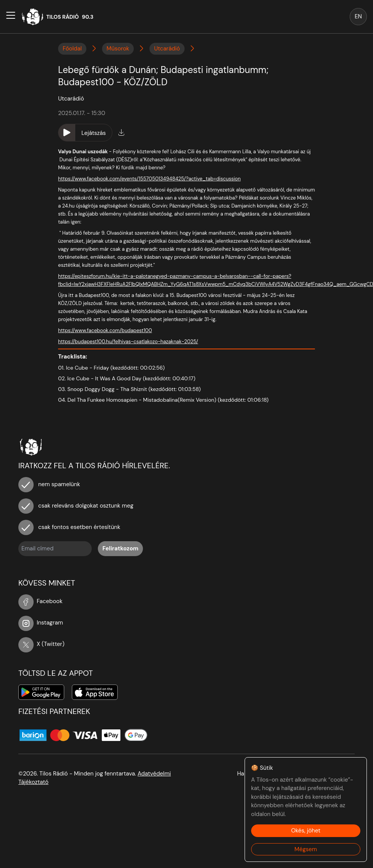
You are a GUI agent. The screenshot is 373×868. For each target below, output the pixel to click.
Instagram (41, 623)
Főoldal (72, 49)
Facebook (41, 601)
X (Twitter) (41, 644)
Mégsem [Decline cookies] (306, 849)
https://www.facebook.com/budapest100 (105, 330)
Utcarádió (167, 49)
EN (358, 16)
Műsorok (118, 49)
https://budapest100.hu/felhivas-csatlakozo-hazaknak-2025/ (128, 342)
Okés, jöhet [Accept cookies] (306, 831)
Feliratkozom (120, 548)
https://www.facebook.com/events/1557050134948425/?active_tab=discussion (149, 179)
